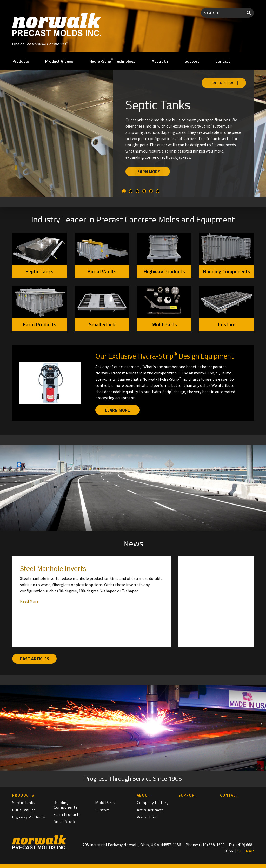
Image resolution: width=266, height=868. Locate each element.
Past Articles (35, 659)
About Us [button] (160, 61)
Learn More (148, 171)
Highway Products (164, 271)
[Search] (222, 13)
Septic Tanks (39, 271)
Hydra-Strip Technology (112, 61)
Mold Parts (164, 324)
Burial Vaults (102, 271)
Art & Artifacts (150, 810)
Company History (153, 803)
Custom (227, 324)
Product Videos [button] (59, 61)
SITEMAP (246, 851)
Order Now (225, 83)
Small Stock (102, 324)
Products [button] (21, 61)
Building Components (227, 271)
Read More (29, 601)
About (144, 795)
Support (192, 61)
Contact (223, 61)
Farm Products (40, 324)
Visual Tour (147, 817)
